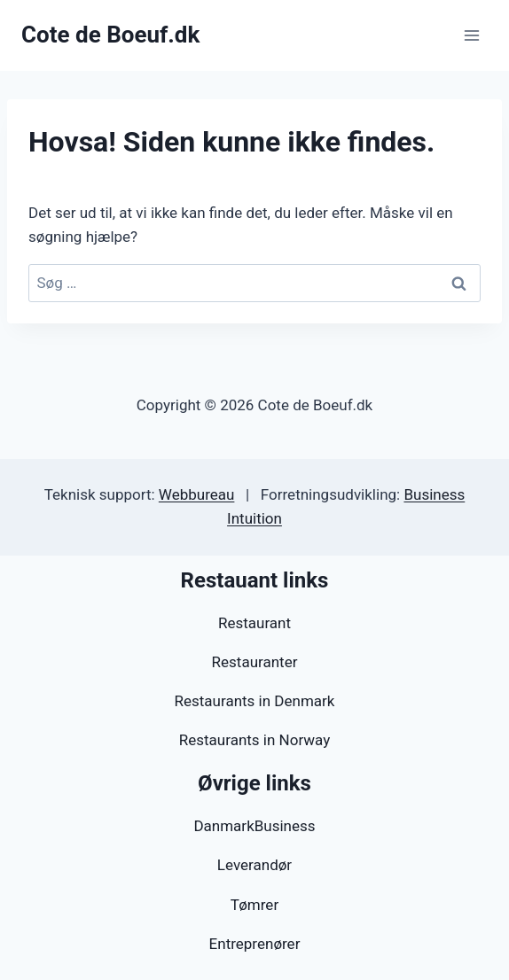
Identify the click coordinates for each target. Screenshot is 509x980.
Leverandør (254, 865)
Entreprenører (255, 944)
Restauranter (255, 662)
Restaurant (254, 623)
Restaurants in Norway (254, 740)
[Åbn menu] (471, 35)
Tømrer (254, 905)
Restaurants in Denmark (255, 701)
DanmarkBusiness (254, 826)
